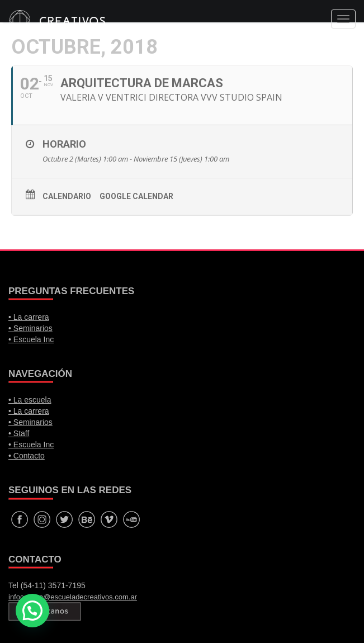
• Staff (19, 433)
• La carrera (29, 317)
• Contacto (27, 456)
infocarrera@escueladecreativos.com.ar (73, 597)
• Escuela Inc (31, 339)
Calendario (67, 196)
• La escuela (30, 400)
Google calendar (136, 196)
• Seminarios (30, 328)
